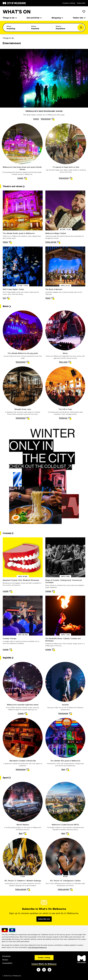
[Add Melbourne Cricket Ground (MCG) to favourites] (68, 834)
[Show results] (81, 27)
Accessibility (7, 963)
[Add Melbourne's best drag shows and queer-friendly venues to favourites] (26, 179)
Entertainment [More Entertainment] (46, 119)
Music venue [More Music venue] (63, 362)
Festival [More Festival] (36, 119)
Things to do (8, 38)
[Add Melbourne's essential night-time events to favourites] (26, 714)
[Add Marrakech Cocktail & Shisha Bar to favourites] (28, 770)
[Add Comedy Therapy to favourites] (11, 650)
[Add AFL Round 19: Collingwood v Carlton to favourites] (71, 890)
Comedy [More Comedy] (20, 178)
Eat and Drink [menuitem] (34, 18)
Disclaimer (6, 956)
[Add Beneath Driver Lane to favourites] (28, 418)
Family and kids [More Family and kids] (51, 242)
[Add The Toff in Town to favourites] (70, 418)
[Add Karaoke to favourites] (71, 714)
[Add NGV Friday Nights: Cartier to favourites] (8, 298)
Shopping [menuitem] (57, 18)
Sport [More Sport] (21, 833)
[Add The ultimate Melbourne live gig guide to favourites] (28, 362)
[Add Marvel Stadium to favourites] (25, 834)
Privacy (5, 960)
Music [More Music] (63, 769)
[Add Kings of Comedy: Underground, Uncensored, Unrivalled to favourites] (54, 592)
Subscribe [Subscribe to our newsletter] (81, 3)
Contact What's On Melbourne (44, 964)
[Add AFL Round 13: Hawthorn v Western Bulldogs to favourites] (29, 890)
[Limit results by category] (15, 27)
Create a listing (69, 3)
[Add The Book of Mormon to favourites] (53, 298)
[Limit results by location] (64, 27)
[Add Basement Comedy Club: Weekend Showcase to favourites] (11, 592)
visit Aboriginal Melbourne (37, 947)
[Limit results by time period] (40, 27)
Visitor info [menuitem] (79, 18)
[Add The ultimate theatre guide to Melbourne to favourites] (10, 242)
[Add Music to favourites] (70, 362)
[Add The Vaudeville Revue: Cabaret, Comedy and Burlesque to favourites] (54, 650)
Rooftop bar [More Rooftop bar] (63, 418)
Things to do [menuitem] (10, 18)
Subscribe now (44, 919)
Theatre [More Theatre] (5, 242)
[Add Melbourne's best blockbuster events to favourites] (53, 119)
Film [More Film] (4, 298)
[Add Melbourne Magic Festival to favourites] (59, 242)
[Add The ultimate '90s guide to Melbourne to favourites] (68, 770)
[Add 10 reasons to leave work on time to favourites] (71, 179)
